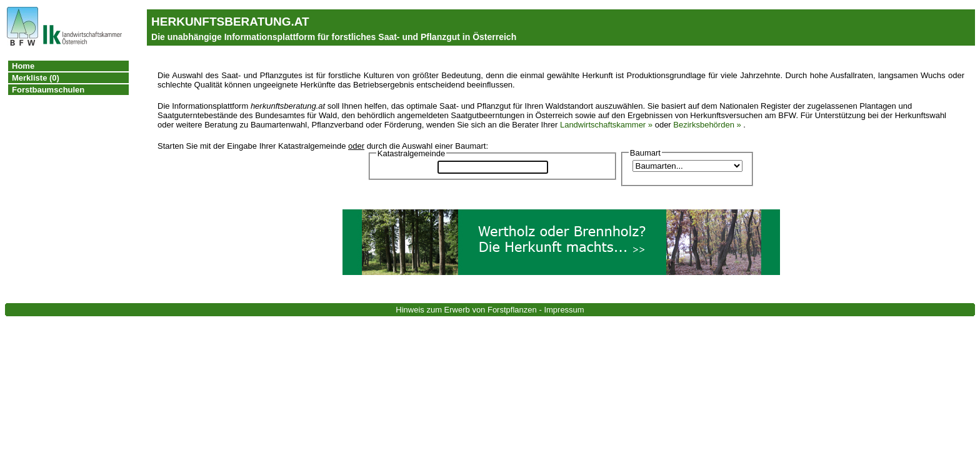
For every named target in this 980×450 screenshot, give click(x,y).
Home (23, 66)
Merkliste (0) (36, 78)
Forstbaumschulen (48, 90)
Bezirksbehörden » (707, 125)
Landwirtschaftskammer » (606, 125)
